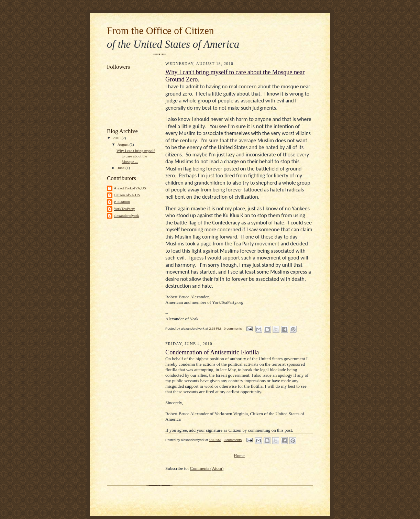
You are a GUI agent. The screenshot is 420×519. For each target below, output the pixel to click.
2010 (117, 138)
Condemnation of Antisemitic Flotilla (212, 352)
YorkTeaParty (124, 209)
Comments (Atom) (207, 468)
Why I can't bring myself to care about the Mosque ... (136, 156)
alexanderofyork (126, 216)
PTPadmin (122, 202)
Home (239, 456)
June (121, 168)
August (124, 144)
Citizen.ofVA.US (127, 195)
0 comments (233, 328)
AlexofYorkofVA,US (130, 188)
